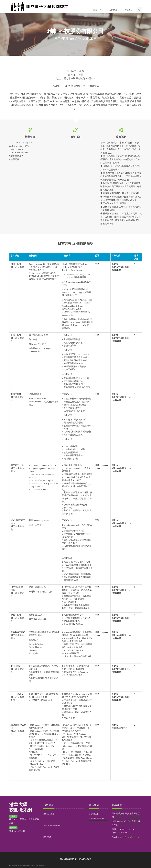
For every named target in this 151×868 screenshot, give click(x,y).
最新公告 (97, 10)
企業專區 (128, 10)
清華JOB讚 (47, 837)
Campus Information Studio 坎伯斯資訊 (30, 866)
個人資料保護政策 (68, 859)
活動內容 (113, 10)
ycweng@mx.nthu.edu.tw (129, 837)
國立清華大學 (94, 814)
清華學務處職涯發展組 (97, 818)
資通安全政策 (85, 859)
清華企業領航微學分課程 (52, 825)
